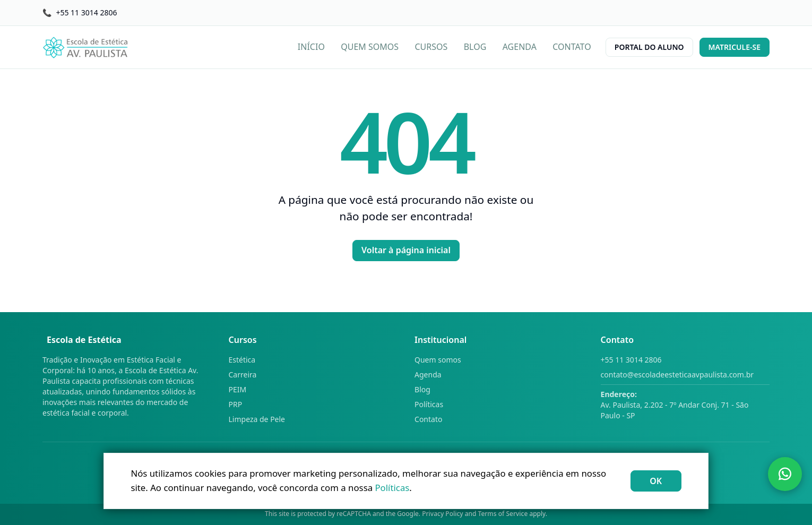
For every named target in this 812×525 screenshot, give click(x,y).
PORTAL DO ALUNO (649, 47)
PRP (236, 404)
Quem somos (438, 360)
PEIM (238, 389)
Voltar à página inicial (406, 250)
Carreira (243, 375)
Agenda (428, 375)
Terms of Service (503, 514)
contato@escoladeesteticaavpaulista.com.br (677, 375)
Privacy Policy (443, 514)
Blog (422, 389)
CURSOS (431, 47)
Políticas (429, 404)
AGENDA (520, 47)
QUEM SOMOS (370, 47)
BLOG (475, 47)
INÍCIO (311, 47)
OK (656, 481)
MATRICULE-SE (735, 47)
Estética (242, 360)
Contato (428, 419)
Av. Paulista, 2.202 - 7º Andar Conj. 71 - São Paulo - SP (675, 405)
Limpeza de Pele (257, 419)
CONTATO (572, 47)
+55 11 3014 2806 (631, 360)
